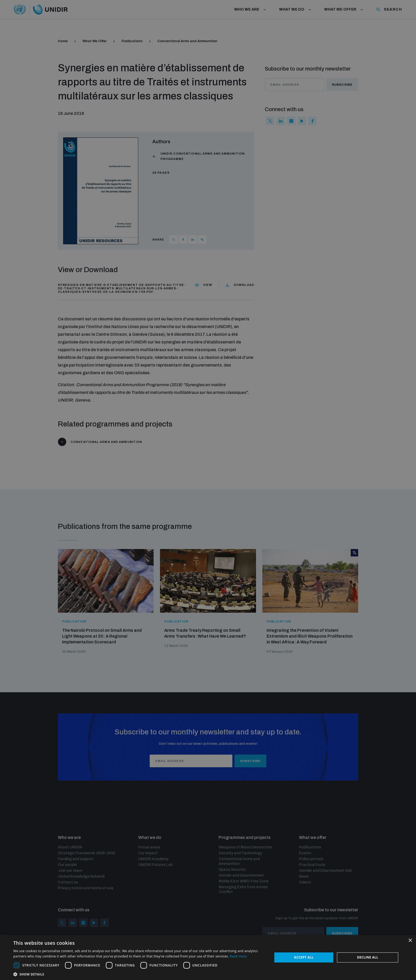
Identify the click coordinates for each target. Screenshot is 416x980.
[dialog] (208, 490)
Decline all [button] (368, 957)
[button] (139, 974)
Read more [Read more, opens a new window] (238, 956)
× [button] (410, 941)
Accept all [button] (304, 957)
